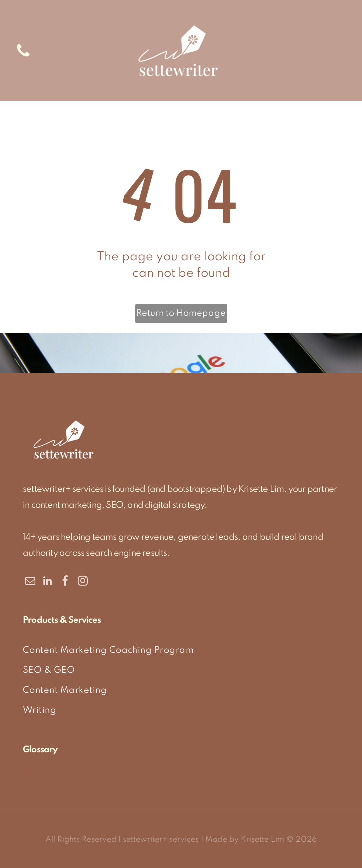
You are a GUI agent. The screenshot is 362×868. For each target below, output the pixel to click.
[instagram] (83, 582)
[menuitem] (181, 650)
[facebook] (65, 582)
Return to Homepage (181, 313)
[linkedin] (48, 582)
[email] (30, 582)
